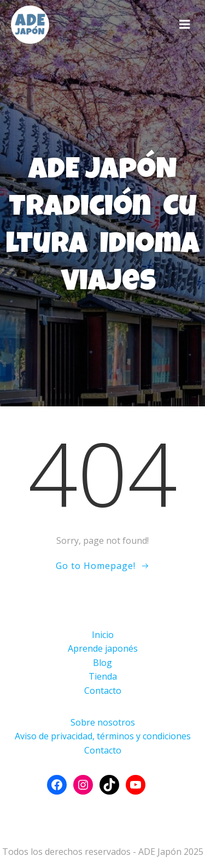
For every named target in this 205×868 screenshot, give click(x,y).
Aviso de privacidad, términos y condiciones (103, 736)
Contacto (103, 691)
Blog (102, 663)
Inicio (103, 635)
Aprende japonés (103, 648)
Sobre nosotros (103, 722)
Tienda (103, 676)
